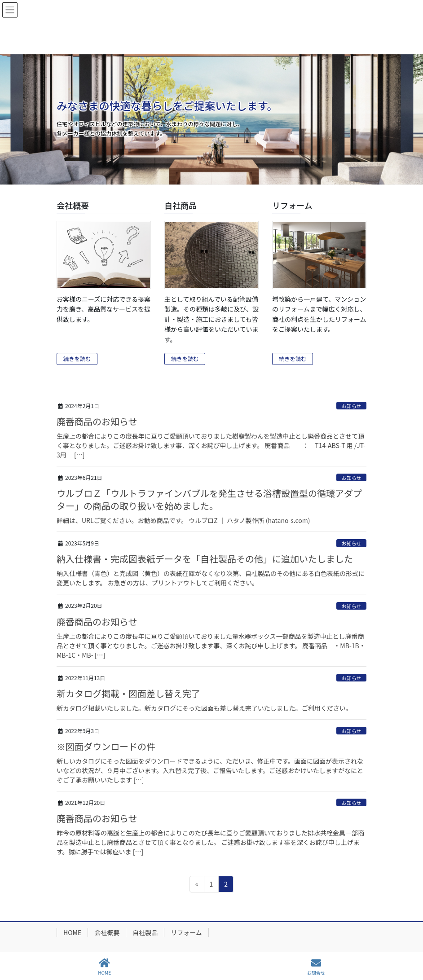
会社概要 (107, 932)
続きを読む (77, 359)
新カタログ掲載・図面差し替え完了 (128, 693)
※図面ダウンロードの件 (106, 746)
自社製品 (145, 932)
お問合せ (316, 967)
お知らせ (351, 406)
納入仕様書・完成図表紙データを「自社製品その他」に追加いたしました (205, 559)
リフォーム (186, 932)
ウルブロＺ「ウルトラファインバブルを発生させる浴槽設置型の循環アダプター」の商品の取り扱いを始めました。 (209, 499)
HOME (72, 932)
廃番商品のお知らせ (97, 421)
